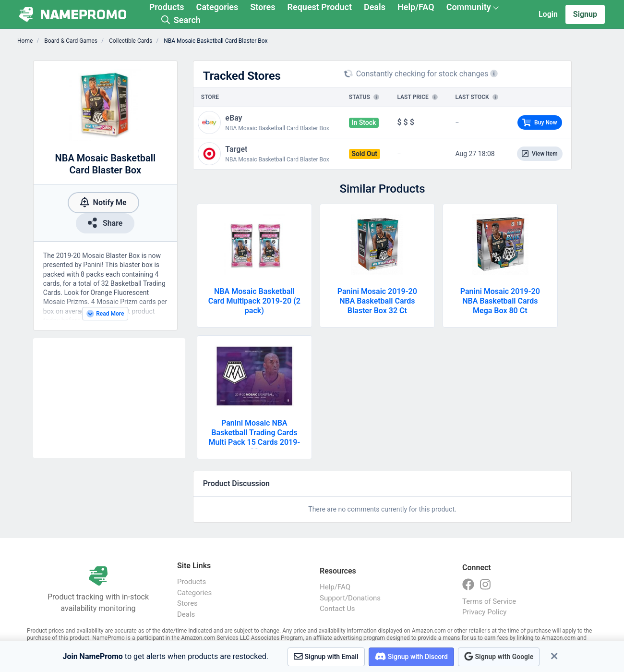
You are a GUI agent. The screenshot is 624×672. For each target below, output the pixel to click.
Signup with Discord (411, 656)
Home (25, 41)
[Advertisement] (109, 398)
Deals (375, 7)
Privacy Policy (484, 612)
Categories (217, 7)
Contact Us (337, 609)
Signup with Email (326, 656)
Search (181, 20)
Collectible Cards (130, 41)
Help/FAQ (416, 7)
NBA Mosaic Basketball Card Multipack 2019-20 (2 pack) (254, 301)
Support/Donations (350, 598)
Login (548, 14)
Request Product (320, 7)
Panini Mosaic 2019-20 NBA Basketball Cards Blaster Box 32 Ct (377, 301)
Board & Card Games (70, 41)
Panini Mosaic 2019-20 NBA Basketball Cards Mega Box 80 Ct (500, 301)
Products (167, 7)
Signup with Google (499, 656)
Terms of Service (489, 601)
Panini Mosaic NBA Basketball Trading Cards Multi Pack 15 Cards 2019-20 (254, 437)
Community (469, 7)
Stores (263, 7)
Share (105, 223)
